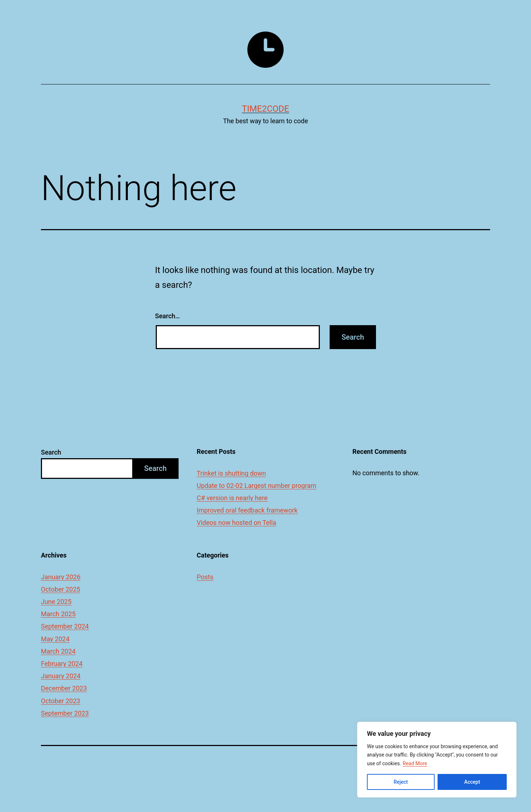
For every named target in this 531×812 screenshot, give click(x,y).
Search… (168, 316)
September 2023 (65, 713)
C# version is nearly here (232, 498)
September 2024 (65, 626)
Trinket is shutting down (231, 473)
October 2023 (60, 701)
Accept (472, 782)
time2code (265, 109)
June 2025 (56, 602)
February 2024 (62, 664)
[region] (437, 760)
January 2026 (61, 577)
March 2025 (58, 614)
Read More (415, 763)
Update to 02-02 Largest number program (256, 486)
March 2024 (58, 651)
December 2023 (64, 688)
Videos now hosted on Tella (237, 523)
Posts (205, 577)
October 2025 (60, 589)
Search (51, 452)
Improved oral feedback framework (247, 510)
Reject (401, 782)
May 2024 (55, 639)
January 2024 (61, 676)
